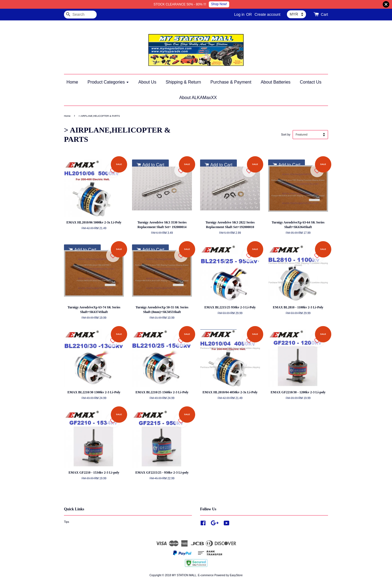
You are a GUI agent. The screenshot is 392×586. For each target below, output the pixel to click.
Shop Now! (219, 4)
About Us (147, 82)
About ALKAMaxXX (198, 98)
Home (72, 82)
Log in (239, 14)
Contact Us (311, 82)
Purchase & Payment (231, 82)
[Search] (80, 15)
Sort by (286, 134)
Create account (267, 14)
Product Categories (108, 82)
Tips (67, 522)
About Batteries (276, 82)
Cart (324, 14)
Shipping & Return (183, 82)
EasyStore (236, 575)
